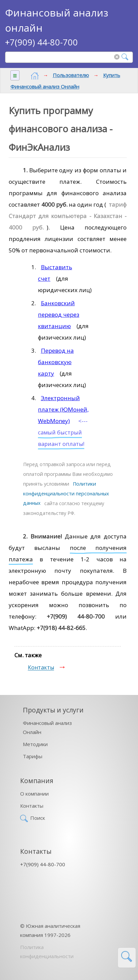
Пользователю (71, 75)
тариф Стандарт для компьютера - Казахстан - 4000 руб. (68, 216)
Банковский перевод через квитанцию (59, 314)
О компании (34, 794)
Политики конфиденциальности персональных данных (66, 494)
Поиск (38, 818)
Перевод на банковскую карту (56, 362)
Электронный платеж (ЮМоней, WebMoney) (63, 409)
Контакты (41, 668)
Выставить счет (55, 273)
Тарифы (33, 756)
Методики (35, 744)
